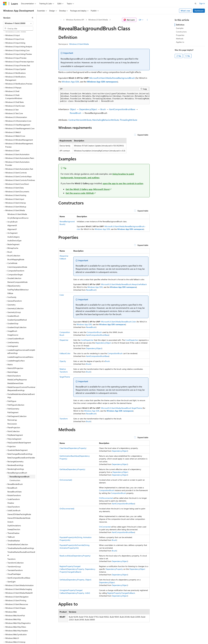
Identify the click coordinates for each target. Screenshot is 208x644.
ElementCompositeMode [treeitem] (17, 273)
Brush (103, 109)
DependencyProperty (114, 569)
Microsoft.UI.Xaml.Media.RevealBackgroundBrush (112, 78)
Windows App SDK (70, 82)
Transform (64, 419)
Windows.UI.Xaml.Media (98, 20)
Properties (180, 35)
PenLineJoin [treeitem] (12, 415)
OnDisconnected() (67, 509)
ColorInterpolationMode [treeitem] (17, 258)
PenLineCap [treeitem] (12, 411)
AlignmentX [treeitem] (12, 216)
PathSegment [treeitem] (13, 403)
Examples (180, 28)
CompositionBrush (94, 332)
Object (73, 109)
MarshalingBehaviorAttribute (106, 120)
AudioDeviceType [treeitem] (14, 231)
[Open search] (196, 4)
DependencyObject (88, 109)
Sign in (202, 3)
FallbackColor (65, 353)
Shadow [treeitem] (11, 494)
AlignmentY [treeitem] (12, 220)
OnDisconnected (106, 498)
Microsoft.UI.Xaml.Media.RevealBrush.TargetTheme (122, 408)
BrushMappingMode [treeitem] (16, 250)
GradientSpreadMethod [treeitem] (17, 311)
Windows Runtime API (75, 20)
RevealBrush (75, 113)
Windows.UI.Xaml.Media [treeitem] (17, 205)
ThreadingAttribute (128, 120)
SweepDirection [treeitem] (14, 520)
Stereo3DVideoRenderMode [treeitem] (19, 509)
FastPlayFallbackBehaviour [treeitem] (18, 280)
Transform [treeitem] (11, 550)
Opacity (63, 361)
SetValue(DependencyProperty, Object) (75, 580)
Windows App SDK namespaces (102, 82)
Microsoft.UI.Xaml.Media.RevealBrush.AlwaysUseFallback (124, 284)
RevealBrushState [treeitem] (14, 483)
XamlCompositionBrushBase (122, 109)
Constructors (181, 32)
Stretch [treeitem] (10, 513)
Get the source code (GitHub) (80, 193)
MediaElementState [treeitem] (15, 374)
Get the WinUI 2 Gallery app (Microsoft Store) (88, 189)
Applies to (180, 42)
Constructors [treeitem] (15, 471)
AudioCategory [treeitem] (14, 228)
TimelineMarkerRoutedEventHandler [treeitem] (21, 544)
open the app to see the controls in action (123, 183)
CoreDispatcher (87, 340)
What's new (186, 11)
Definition (180, 25)
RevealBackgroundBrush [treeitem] (19, 467)
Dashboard (199, 11)
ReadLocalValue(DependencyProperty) (75, 556)
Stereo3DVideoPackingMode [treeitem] (19, 505)
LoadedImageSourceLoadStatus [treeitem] (20, 348)
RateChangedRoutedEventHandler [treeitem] (21, 448)
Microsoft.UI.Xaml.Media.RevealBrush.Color (119, 322)
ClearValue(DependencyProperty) (73, 448)
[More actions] (147, 20)
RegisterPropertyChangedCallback (121, 593)
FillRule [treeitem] (10, 284)
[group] (104, 98)
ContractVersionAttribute (80, 120)
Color (62, 295)
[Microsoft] (5, 4)
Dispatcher (64, 340)
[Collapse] (32, 18)
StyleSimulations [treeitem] (14, 516)
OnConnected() (66, 480)
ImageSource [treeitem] (13, 326)
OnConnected (105, 527)
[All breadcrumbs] (61, 20)
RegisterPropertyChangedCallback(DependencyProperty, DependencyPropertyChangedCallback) (77, 569)
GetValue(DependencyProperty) (72, 469)
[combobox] (18, 23)
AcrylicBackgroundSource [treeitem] (18, 209)
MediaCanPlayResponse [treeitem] (17, 370)
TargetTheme (65, 377)
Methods (180, 39)
